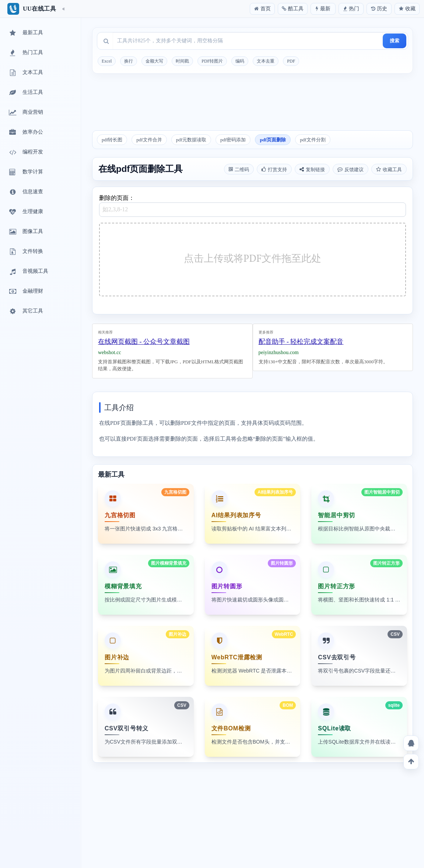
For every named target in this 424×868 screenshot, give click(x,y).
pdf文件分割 (313, 140)
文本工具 (25, 73)
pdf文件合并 (149, 140)
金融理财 (25, 292)
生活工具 (25, 93)
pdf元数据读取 (191, 140)
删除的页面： (253, 206)
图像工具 (25, 232)
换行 (129, 61)
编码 (240, 61)
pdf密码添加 (233, 140)
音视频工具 (28, 272)
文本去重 (266, 61)
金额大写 (154, 61)
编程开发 (25, 152)
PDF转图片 (212, 61)
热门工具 (25, 53)
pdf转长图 (112, 140)
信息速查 (25, 192)
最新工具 (25, 33)
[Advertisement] (253, 105)
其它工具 (25, 311)
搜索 (395, 41)
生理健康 (25, 212)
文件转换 (25, 252)
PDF (291, 61)
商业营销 (25, 113)
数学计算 (25, 172)
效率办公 (25, 133)
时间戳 (182, 61)
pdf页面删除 (273, 140)
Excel (107, 61)
